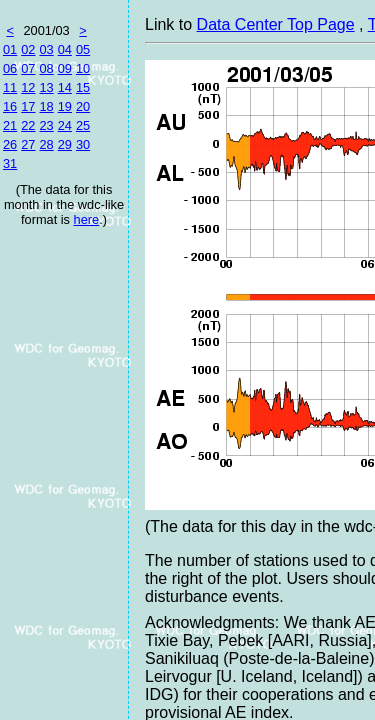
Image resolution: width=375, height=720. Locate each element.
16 (10, 106)
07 (28, 68)
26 (10, 144)
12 (28, 87)
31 (10, 163)
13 (46, 87)
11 (10, 87)
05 (83, 49)
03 (46, 49)
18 (46, 106)
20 (83, 106)
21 (10, 125)
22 (28, 125)
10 (83, 68)
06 (10, 68)
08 (46, 68)
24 (65, 125)
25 (83, 125)
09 (65, 68)
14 (65, 87)
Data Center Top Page (276, 24)
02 (28, 49)
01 (10, 49)
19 (65, 106)
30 (83, 144)
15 (83, 87)
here (87, 219)
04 (65, 49)
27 (28, 144)
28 (46, 144)
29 (65, 144)
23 (46, 125)
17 (28, 106)
